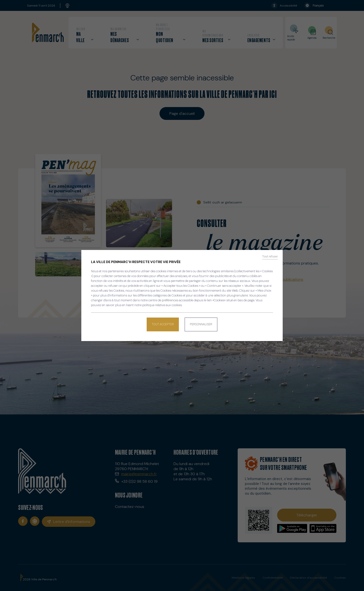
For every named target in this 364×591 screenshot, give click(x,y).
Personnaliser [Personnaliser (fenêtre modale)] (201, 324)
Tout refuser (270, 257)
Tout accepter (163, 324)
